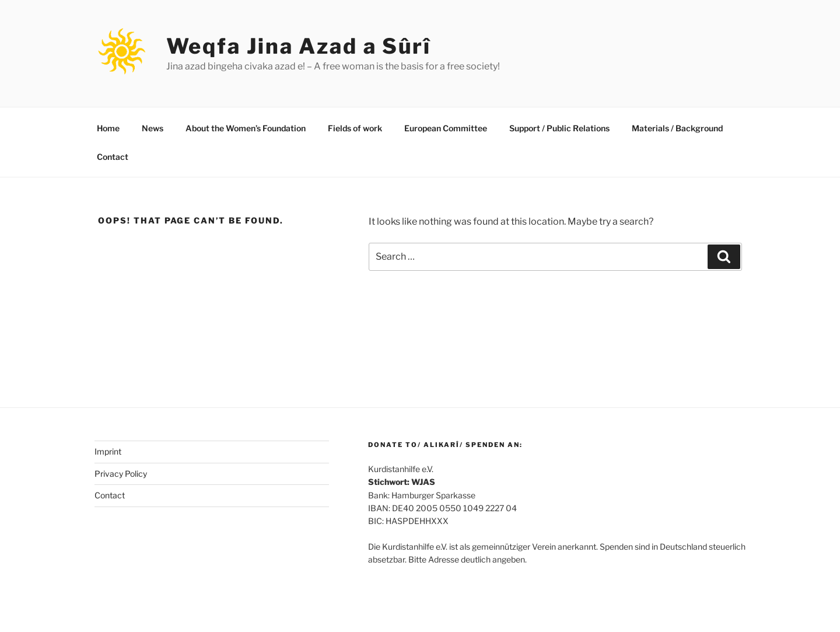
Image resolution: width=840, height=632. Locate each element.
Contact (113, 157)
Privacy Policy (121, 474)
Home (108, 128)
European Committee (446, 128)
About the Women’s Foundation (246, 128)
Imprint (108, 451)
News (153, 128)
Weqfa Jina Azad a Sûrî (299, 46)
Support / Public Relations (559, 128)
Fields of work (355, 128)
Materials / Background (677, 128)
